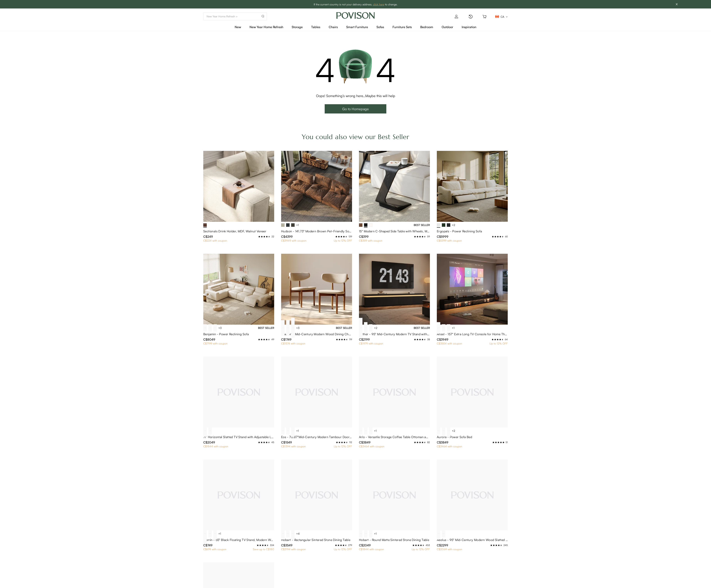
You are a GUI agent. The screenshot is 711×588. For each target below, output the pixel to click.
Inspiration (469, 27)
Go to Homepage (355, 109)
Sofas (380, 27)
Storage (297, 27)
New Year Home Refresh (266, 27)
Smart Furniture (357, 27)
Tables (316, 27)
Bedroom (427, 27)
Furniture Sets (402, 27)
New (238, 27)
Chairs (333, 27)
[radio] (259, 237)
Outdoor (447, 27)
